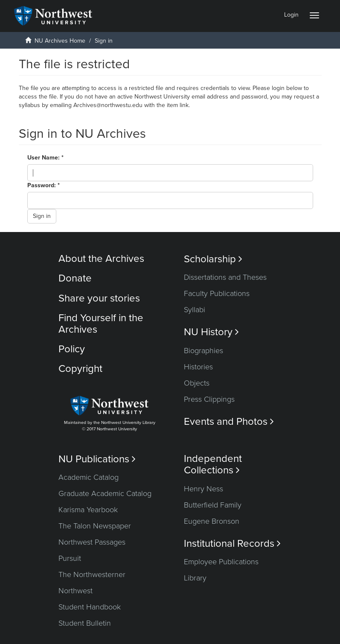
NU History (211, 332)
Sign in (42, 216)
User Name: (44, 158)
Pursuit (70, 558)
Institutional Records (232, 544)
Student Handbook (90, 607)
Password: (42, 185)
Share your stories (99, 298)
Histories (198, 367)
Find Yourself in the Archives (101, 323)
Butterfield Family (213, 505)
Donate (75, 278)
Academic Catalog (89, 477)
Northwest (76, 591)
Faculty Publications (217, 293)
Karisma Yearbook (88, 510)
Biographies (203, 351)
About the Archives (101, 259)
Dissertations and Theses (225, 277)
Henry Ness (203, 489)
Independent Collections (213, 464)
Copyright (80, 369)
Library (195, 578)
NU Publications (97, 459)
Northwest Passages (92, 542)
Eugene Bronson (212, 521)
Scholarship (213, 259)
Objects (197, 383)
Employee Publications (221, 562)
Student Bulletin (85, 623)
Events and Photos (229, 422)
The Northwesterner (92, 574)
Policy (72, 349)
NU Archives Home (60, 41)
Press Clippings (209, 399)
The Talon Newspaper (95, 526)
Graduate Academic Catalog (105, 493)
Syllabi (195, 310)
